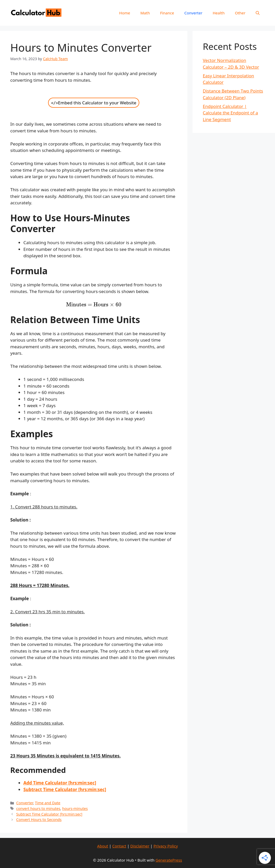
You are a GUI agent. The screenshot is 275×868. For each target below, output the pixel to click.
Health (219, 13)
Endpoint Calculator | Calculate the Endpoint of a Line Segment (230, 113)
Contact (119, 846)
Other (240, 13)
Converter (193, 13)
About (103, 846)
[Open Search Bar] (258, 13)
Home (125, 13)
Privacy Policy (166, 846)
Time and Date (48, 803)
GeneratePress (169, 860)
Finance (167, 13)
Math (145, 13)
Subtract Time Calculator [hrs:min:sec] (49, 814)
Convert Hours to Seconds (39, 820)
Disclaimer (140, 846)
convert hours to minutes (38, 808)
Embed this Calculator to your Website (94, 103)
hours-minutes (75, 808)
